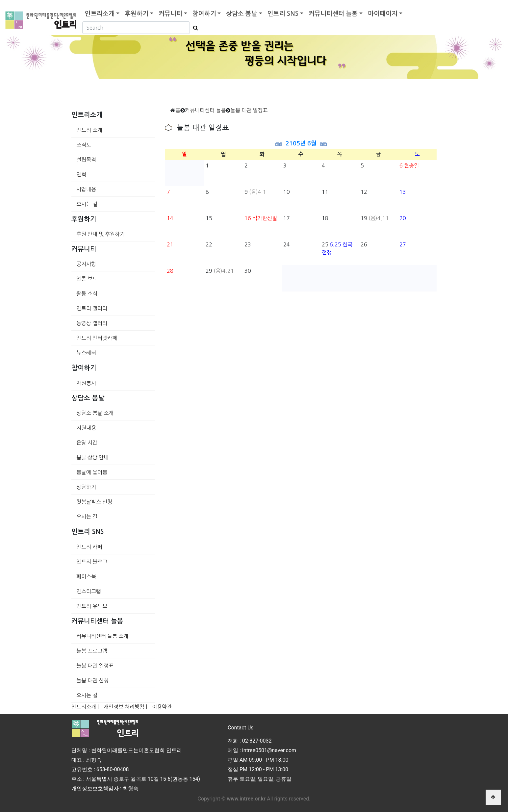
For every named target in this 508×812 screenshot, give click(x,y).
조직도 (84, 145)
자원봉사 (86, 383)
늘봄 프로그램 (92, 651)
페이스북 (86, 576)
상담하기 (86, 487)
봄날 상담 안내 (92, 457)
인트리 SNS (283, 14)
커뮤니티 (170, 14)
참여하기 (204, 14)
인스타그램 (89, 591)
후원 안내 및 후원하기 (101, 234)
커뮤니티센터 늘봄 (333, 14)
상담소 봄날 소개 (95, 413)
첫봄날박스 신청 (94, 502)
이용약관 (162, 707)
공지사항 (86, 264)
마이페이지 (383, 14)
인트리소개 (100, 14)
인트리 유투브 (92, 606)
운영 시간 (87, 443)
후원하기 (137, 14)
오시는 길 (87, 204)
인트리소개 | (85, 707)
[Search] (136, 28)
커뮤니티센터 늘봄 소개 (102, 636)
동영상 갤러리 (92, 323)
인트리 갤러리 (92, 308)
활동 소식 (87, 293)
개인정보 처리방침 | (125, 707)
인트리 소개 (89, 130)
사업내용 (86, 189)
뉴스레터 (86, 353)
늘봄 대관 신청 (92, 680)
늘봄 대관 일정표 (95, 666)
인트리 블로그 (92, 562)
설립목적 (86, 160)
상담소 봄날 (242, 14)
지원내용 (86, 428)
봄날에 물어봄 (92, 472)
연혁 (81, 174)
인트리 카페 (89, 547)
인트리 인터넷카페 (97, 338)
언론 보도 (87, 279)
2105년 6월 (301, 143)
